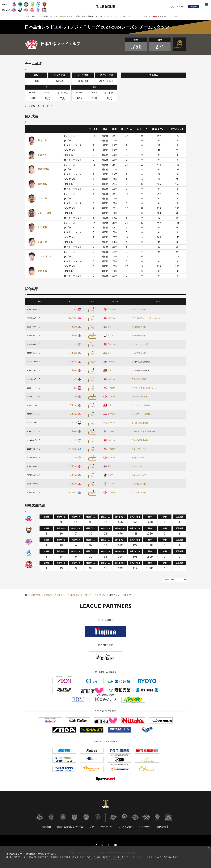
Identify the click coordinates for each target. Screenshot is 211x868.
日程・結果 (43, 16)
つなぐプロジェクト (122, 16)
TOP (28, 16)
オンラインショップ (104, 16)
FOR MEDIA (145, 827)
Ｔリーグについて (178, 16)
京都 (107, 327)
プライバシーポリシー (101, 827)
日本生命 (109, 309)
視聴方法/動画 (88, 16)
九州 (77, 309)
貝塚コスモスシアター (141, 466)
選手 (78, 16)
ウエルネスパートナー (142, 16)
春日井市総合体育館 (140, 423)
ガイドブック (161, 16)
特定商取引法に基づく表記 (70, 827)
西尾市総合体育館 (139, 379)
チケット (54, 16)
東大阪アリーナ (138, 458)
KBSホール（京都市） (141, 397)
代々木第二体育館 (139, 353)
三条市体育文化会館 (140, 440)
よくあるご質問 (125, 827)
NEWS (34, 16)
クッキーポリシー (137, 857)
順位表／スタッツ (67, 16)
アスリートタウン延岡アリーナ (144, 388)
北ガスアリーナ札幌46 (141, 405)
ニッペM (76, 344)
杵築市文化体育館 (139, 309)
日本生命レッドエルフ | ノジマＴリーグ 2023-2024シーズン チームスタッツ (68, 595)
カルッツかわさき (139, 449)
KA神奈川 (75, 318)
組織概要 (47, 827)
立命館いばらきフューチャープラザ (146, 432)
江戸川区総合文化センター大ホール (146, 318)
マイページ (180, 7)
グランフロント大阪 (140, 344)
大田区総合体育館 (139, 327)
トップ (108, 335)
